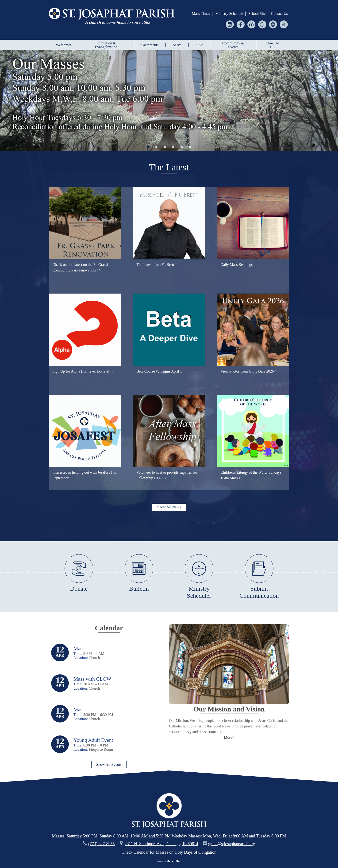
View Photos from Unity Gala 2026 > (249, 371)
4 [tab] (173, 147)
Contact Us (279, 14)
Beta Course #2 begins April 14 (160, 371)
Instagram (230, 25)
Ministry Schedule (229, 14)
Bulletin (284, 25)
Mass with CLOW (92, 679)
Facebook (241, 25)
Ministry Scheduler (262, 25)
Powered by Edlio (169, 862)
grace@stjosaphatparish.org (232, 844)
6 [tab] (190, 147)
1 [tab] (148, 147)
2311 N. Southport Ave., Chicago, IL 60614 (161, 844)
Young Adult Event (93, 740)
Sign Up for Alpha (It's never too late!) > (83, 371)
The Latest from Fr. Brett (155, 265)
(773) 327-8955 (101, 844)
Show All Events (109, 764)
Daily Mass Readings (236, 265)
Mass (79, 648)
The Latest (169, 167)
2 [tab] (156, 147)
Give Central (252, 25)
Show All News (169, 507)
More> (229, 737)
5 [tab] (182, 147)
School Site (257, 14)
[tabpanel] (169, 101)
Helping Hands (273, 25)
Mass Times (201, 14)
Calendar (109, 628)
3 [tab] (165, 147)
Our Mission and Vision (229, 709)
